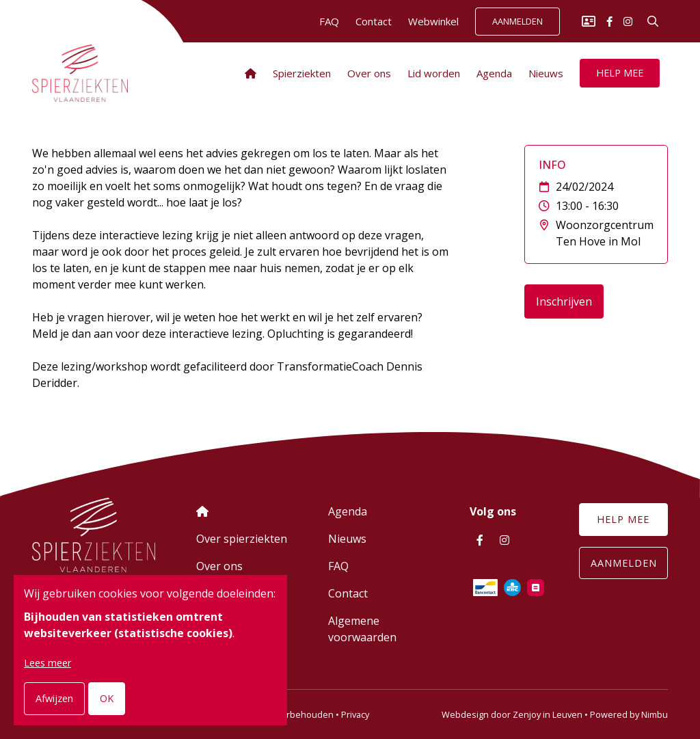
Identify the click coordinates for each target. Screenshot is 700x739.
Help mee (620, 73)
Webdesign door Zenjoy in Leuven (512, 714)
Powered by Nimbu (629, 714)
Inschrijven (564, 301)
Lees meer (48, 663)
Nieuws (546, 73)
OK (107, 698)
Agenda (494, 73)
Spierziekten (302, 73)
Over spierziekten (242, 539)
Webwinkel (433, 21)
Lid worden (434, 73)
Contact (374, 21)
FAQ (329, 21)
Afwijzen (54, 698)
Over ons (369, 73)
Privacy (355, 714)
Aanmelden (517, 22)
